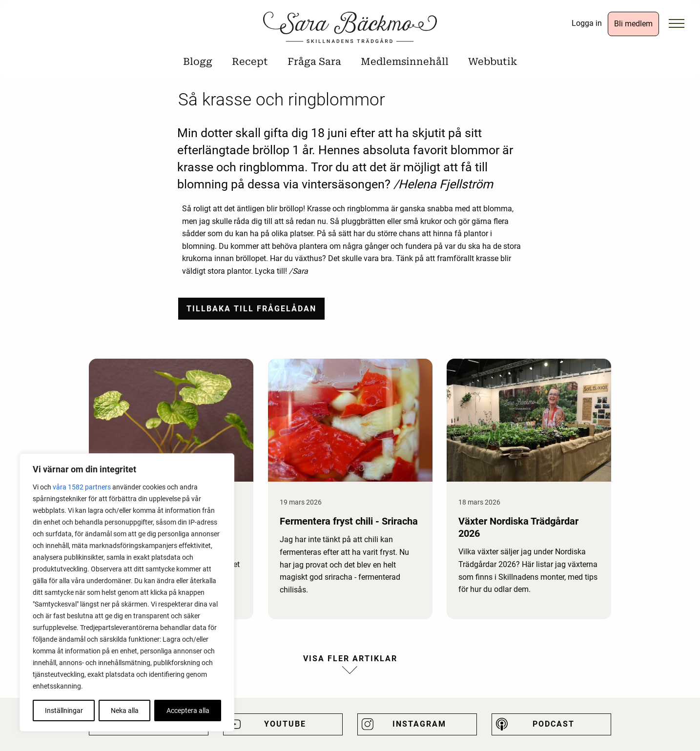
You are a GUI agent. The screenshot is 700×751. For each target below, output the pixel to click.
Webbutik (493, 61)
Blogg (198, 61)
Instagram (419, 724)
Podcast (554, 724)
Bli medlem (633, 24)
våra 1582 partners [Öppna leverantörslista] (82, 487)
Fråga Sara (314, 61)
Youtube (285, 724)
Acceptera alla (188, 710)
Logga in (587, 23)
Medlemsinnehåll (405, 61)
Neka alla (125, 710)
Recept (250, 61)
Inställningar (64, 710)
